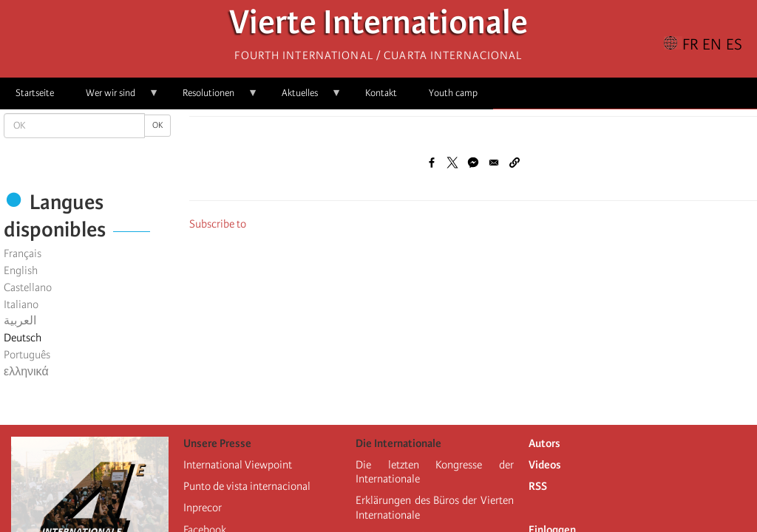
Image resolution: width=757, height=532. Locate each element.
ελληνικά (26, 372)
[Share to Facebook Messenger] (473, 163)
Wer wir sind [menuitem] (115, 98)
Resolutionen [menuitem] (213, 98)
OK (157, 125)
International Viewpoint (238, 465)
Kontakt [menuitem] (381, 93)
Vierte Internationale (378, 26)
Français (23, 253)
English (21, 270)
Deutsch (23, 338)
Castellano (28, 287)
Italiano (21, 304)
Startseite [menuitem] (35, 93)
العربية (20, 321)
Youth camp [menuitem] (453, 93)
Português (27, 355)
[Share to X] (452, 163)
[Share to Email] (494, 163)
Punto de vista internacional (247, 486)
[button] (515, 163)
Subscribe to (218, 224)
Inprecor (203, 508)
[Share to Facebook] (432, 163)
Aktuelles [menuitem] (304, 98)
